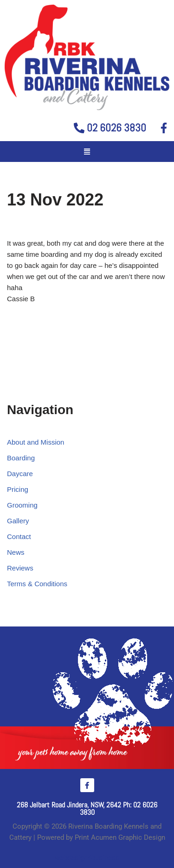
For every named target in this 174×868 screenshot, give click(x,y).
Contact (19, 536)
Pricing (18, 489)
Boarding (21, 458)
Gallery (18, 521)
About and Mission (35, 442)
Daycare (20, 474)
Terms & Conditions (37, 584)
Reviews (20, 568)
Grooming (22, 505)
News (16, 552)
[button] (87, 152)
